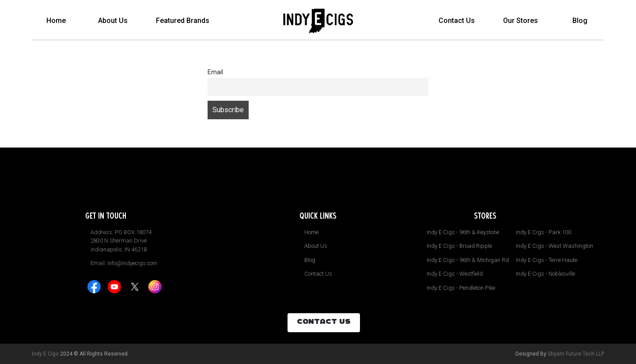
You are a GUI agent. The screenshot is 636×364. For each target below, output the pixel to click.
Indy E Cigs (45, 354)
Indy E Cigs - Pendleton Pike (461, 288)
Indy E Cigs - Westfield (455, 274)
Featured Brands (183, 21)
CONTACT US (324, 322)
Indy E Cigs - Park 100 (543, 232)
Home (56, 21)
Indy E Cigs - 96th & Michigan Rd (468, 260)
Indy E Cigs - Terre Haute (547, 260)
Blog (580, 21)
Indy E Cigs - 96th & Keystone (463, 232)
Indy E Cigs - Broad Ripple (459, 246)
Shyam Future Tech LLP (576, 354)
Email (215, 72)
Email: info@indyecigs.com (124, 263)
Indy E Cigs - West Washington (555, 246)
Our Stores (521, 21)
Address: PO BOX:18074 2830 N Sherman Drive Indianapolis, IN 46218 (121, 241)
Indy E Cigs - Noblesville (545, 274)
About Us (113, 21)
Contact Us (457, 21)
